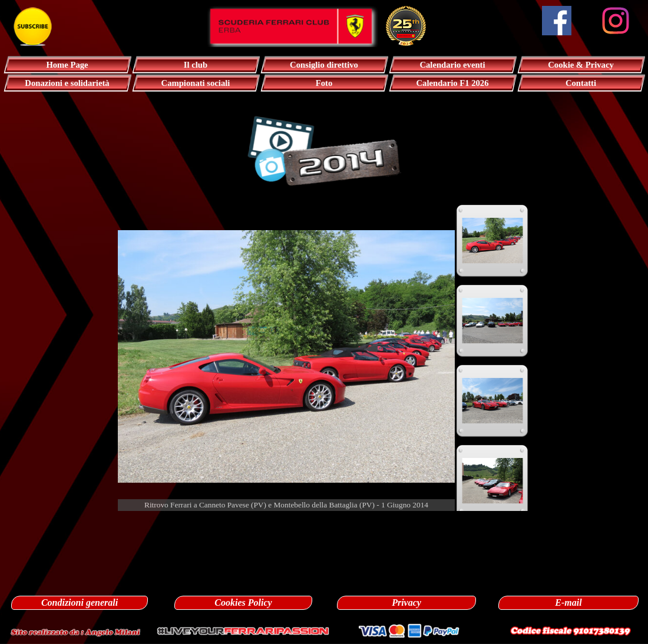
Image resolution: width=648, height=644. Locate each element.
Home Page (67, 65)
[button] (75, 631)
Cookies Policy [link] (243, 602)
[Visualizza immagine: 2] (492, 321)
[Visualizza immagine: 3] (492, 401)
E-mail (568, 602)
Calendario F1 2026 (453, 83)
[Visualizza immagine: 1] (492, 241)
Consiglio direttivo (324, 65)
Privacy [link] (406, 602)
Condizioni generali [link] (80, 602)
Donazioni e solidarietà (67, 83)
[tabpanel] (324, 524)
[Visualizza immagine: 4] (492, 481)
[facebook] (557, 21)
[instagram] (616, 21)
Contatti (581, 83)
